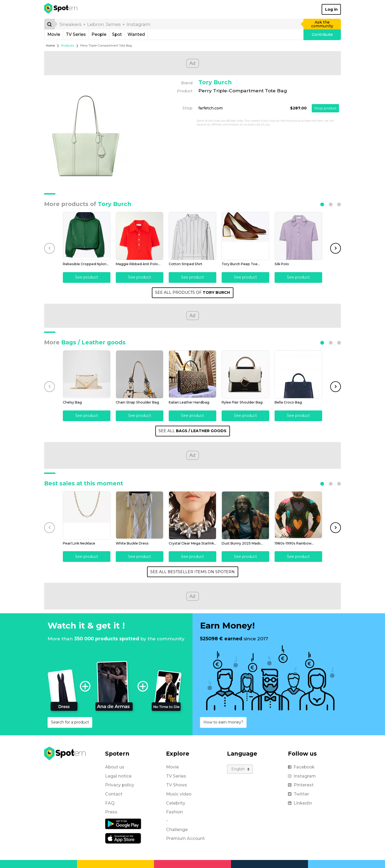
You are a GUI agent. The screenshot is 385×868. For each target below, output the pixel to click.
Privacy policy (120, 785)
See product (87, 277)
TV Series (76, 34)
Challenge (177, 830)
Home (50, 46)
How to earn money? (223, 722)
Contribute (322, 35)
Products (68, 46)
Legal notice (118, 776)
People (99, 34)
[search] (179, 24)
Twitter (299, 794)
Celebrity (176, 803)
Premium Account (185, 838)
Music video (179, 794)
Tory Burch (215, 82)
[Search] (49, 24)
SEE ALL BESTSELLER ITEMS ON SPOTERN (192, 572)
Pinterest (301, 785)
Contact (114, 794)
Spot (117, 34)
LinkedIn (300, 803)
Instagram (302, 776)
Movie (54, 34)
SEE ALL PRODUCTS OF (192, 292)
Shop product (325, 108)
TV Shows (177, 785)
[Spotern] (61, 9)
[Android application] (123, 824)
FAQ (110, 803)
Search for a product (70, 722)
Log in (331, 9)
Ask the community (322, 24)
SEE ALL (192, 431)
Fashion (174, 812)
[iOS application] (123, 838)
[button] (322, 204)
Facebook (301, 767)
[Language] (240, 769)
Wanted (136, 34)
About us (115, 767)
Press (111, 812)
